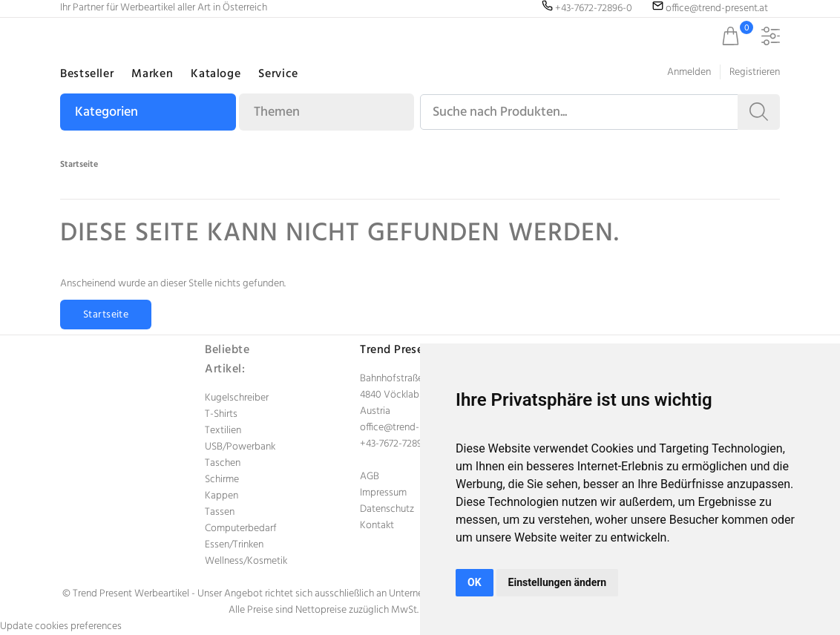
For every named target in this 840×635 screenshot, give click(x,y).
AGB (370, 477)
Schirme (222, 480)
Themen (277, 112)
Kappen (222, 496)
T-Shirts (221, 414)
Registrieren (755, 72)
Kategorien (106, 112)
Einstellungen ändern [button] (558, 582)
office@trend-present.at (411, 428)
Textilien (223, 431)
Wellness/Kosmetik (246, 561)
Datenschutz (387, 509)
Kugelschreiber (237, 398)
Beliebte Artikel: (227, 360)
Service (278, 74)
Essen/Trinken (234, 545)
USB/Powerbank (240, 447)
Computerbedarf (241, 529)
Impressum (383, 493)
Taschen (223, 463)
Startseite (79, 165)
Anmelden (689, 72)
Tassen (220, 512)
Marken (152, 74)
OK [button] (475, 582)
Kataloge (216, 74)
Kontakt (377, 526)
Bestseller (87, 74)
